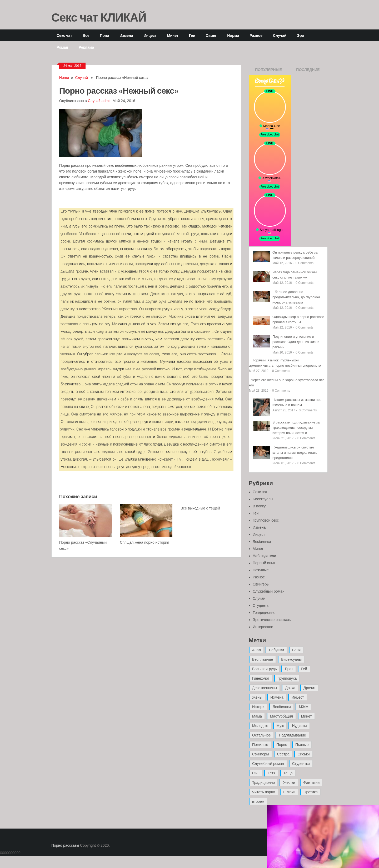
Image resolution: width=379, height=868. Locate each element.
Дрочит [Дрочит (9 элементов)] (310, 688)
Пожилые (261, 570)
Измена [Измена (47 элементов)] (277, 697)
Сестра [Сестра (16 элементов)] (283, 754)
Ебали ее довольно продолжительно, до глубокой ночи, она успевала (296, 297)
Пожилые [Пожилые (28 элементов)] (260, 745)
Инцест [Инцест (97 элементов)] (298, 697)
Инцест (150, 35)
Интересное (263, 627)
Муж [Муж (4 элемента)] (280, 726)
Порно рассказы (65, 845)
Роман (62, 47)
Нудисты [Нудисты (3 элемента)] (299, 726)
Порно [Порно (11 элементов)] (282, 745)
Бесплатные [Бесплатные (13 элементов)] (263, 659)
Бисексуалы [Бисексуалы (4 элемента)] (291, 659)
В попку (259, 506)
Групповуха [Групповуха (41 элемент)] (287, 678)
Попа (104, 35)
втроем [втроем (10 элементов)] (258, 801)
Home (64, 78)
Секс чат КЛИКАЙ (99, 17)
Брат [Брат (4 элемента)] (289, 669)
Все (86, 35)
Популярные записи (268, 71)
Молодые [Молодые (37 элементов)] (260, 726)
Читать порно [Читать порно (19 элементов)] (264, 792)
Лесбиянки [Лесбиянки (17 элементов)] (282, 707)
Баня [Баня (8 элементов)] (296, 650)
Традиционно (264, 613)
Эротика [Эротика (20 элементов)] (311, 792)
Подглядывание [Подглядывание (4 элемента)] (293, 735)
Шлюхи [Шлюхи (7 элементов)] (289, 792)
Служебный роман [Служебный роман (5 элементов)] (268, 764)
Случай (280, 35)
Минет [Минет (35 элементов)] (306, 716)
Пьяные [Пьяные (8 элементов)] (302, 745)
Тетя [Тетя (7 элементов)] (271, 773)
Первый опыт (264, 563)
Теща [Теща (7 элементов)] (288, 773)
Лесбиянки (262, 542)
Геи (192, 35)
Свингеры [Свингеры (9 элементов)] (261, 754)
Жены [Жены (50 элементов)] (257, 697)
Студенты (261, 605)
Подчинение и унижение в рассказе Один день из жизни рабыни (296, 342)
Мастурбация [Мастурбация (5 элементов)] (281, 716)
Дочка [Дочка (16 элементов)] (290, 688)
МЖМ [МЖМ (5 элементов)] (304, 707)
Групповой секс (266, 520)
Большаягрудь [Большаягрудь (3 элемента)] (264, 669)
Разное (256, 35)
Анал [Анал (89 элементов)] (256, 650)
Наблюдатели (264, 556)
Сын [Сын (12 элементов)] (256, 773)
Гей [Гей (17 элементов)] (304, 669)
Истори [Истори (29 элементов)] (258, 707)
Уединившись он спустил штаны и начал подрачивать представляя (295, 453)
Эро (300, 35)
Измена (126, 35)
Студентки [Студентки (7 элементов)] (301, 764)
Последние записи (308, 71)
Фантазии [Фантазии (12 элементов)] (311, 783)
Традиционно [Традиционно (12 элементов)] (263, 783)
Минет (173, 35)
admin (107, 101)
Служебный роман (269, 591)
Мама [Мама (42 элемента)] (257, 716)
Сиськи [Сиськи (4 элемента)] (303, 754)
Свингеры (261, 584)
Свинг (211, 35)
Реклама (86, 47)
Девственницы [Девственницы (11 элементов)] (265, 688)
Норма (233, 35)
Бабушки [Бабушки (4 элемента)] (276, 650)
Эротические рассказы (272, 620)
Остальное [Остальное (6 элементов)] (261, 735)
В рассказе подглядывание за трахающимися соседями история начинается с (296, 428)
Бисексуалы (263, 499)
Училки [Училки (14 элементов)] (289, 783)
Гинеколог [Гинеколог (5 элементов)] (261, 678)
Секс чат (64, 35)
